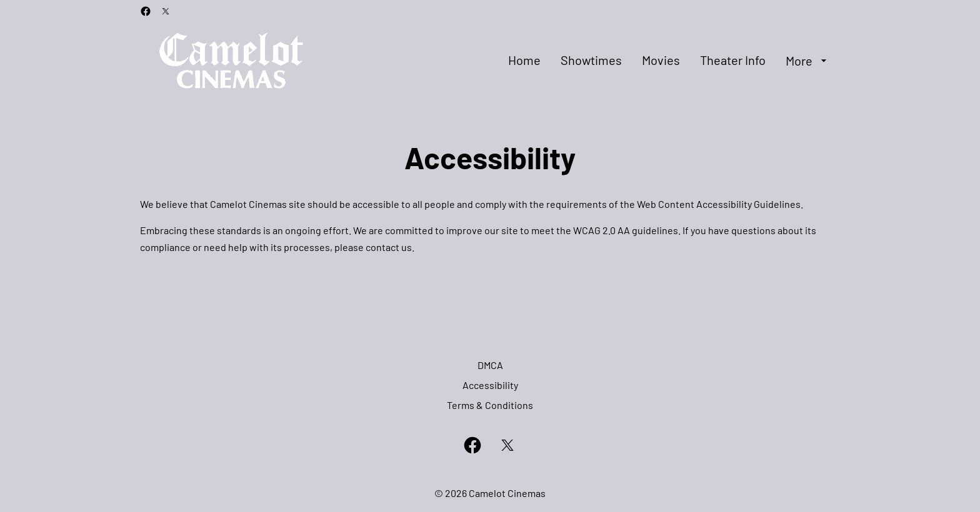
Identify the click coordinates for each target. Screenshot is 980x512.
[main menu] (669, 61)
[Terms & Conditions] (490, 405)
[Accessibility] (490, 385)
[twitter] (166, 11)
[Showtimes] (591, 61)
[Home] (524, 61)
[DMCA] (490, 365)
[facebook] (146, 11)
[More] (808, 61)
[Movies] (661, 61)
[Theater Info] (733, 61)
